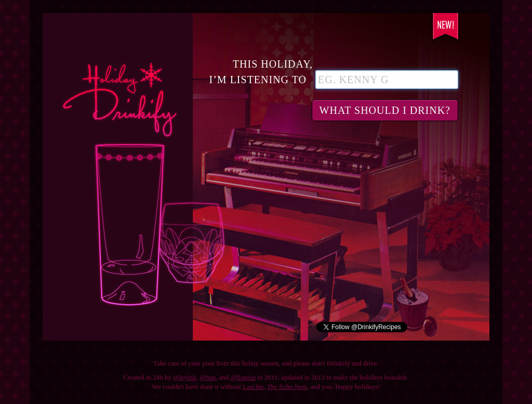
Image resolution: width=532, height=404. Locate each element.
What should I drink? (385, 110)
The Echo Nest (287, 387)
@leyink (184, 377)
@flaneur (243, 377)
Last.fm (253, 387)
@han (208, 377)
